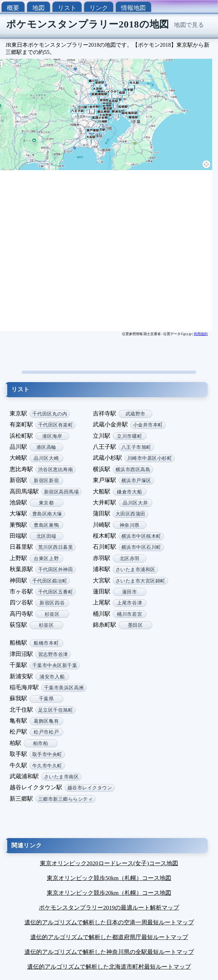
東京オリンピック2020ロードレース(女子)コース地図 (109, 863)
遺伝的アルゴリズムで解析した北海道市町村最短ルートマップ (109, 967)
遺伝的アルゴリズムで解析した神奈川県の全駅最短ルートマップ (109, 952)
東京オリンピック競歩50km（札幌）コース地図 (109, 878)
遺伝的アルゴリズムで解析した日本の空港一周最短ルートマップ (109, 922)
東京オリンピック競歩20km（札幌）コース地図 (109, 893)
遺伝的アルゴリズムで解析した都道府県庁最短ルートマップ (109, 937)
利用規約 (201, 334)
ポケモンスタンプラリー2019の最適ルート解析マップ (109, 908)
